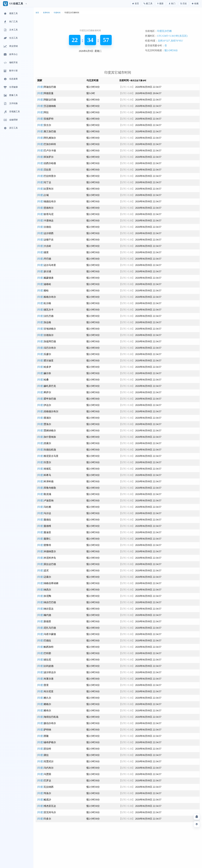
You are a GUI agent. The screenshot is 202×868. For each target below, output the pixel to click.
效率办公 (10, 55)
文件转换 (10, 104)
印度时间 (57, 13)
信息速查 (10, 79)
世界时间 (46, 13)
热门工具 (10, 22)
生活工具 (10, 38)
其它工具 (10, 128)
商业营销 (10, 46)
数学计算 (10, 71)
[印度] (47, 87)
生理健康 (10, 87)
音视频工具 (12, 112)
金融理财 (10, 120)
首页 (37, 13)
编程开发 (10, 63)
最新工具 (10, 14)
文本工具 (10, 30)
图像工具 (10, 95)
